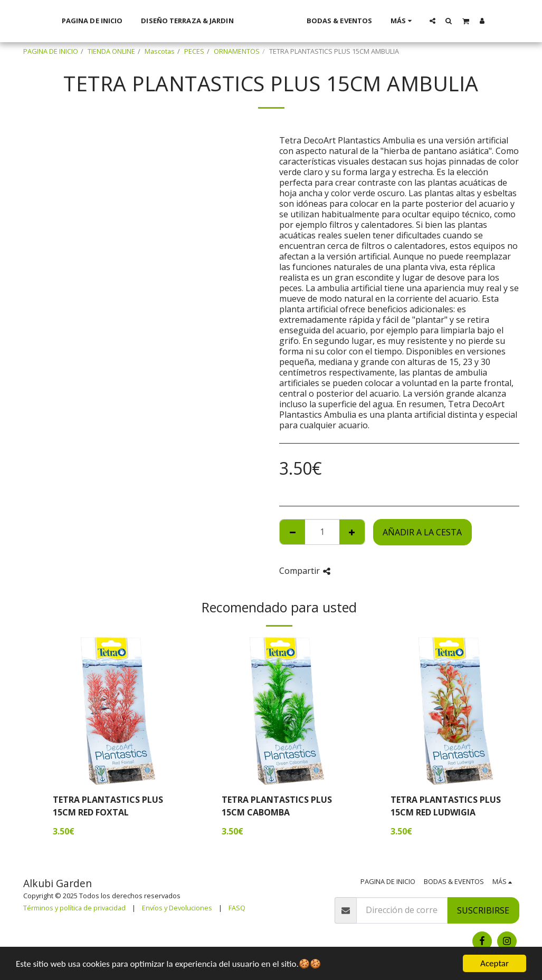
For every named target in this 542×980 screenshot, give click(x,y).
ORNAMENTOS (237, 51)
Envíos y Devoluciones (177, 908)
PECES (194, 51)
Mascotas (160, 51)
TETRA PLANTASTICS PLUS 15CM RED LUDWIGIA (446, 806)
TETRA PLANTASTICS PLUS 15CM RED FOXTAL (108, 806)
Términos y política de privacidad (74, 908)
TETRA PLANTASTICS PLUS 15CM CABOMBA (277, 806)
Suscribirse (483, 910)
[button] (446, 21)
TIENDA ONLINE (111, 51)
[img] (118, 711)
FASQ (237, 908)
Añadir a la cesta (422, 532)
